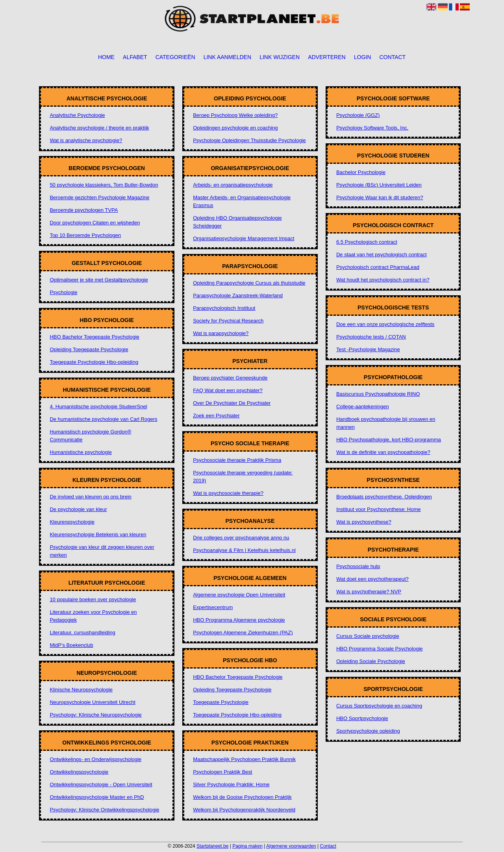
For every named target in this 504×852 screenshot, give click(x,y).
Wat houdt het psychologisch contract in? (383, 280)
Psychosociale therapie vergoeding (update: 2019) (243, 477)
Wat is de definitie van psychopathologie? (383, 452)
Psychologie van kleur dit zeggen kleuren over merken (102, 551)
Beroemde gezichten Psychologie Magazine (99, 197)
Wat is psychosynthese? (364, 522)
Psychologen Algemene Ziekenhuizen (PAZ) (243, 633)
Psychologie (63, 292)
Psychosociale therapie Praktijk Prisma (237, 460)
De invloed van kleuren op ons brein (90, 497)
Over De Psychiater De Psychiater (232, 403)
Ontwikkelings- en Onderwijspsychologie (95, 759)
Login (363, 57)
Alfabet (135, 57)
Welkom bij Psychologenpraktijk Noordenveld (244, 810)
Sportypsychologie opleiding (368, 731)
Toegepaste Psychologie (221, 702)
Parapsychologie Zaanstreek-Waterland (238, 295)
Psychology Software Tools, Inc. (372, 128)
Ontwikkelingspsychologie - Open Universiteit (101, 784)
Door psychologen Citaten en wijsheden (95, 223)
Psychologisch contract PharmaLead (378, 267)
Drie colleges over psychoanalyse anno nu (241, 538)
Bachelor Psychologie (361, 172)
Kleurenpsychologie (72, 522)
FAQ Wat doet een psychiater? (228, 390)
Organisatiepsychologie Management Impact (244, 238)
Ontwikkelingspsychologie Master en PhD (97, 797)
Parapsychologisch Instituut (224, 308)
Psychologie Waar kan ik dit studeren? (380, 197)
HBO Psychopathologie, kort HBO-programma (389, 440)
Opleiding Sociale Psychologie (371, 661)
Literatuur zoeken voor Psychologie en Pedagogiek (93, 616)
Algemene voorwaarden (291, 846)
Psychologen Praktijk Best (222, 772)
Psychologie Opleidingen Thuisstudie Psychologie (249, 140)
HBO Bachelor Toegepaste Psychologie (94, 337)
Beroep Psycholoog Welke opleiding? (235, 115)
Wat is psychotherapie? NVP (369, 592)
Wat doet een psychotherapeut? (372, 579)
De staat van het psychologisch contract (382, 255)
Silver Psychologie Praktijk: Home (231, 784)
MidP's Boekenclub (71, 645)
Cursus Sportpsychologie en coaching (379, 706)
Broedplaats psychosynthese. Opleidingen (384, 497)
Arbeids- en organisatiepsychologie (233, 185)
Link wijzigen (280, 57)
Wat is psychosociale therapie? (228, 493)
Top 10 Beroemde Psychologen (85, 235)
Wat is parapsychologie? (221, 333)
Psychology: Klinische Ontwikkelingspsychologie (104, 810)
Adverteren (327, 57)
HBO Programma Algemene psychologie (239, 620)
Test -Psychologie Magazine (368, 349)
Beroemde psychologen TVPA (84, 210)
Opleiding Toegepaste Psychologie (89, 349)
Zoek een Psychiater (216, 416)
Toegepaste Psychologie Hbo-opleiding (94, 362)
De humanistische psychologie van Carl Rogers (103, 419)
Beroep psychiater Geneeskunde (230, 378)
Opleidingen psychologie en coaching (235, 128)
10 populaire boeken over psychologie (93, 599)
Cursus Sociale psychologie (368, 636)
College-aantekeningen (363, 407)
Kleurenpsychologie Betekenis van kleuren (98, 534)
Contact (392, 57)
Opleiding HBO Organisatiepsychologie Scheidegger (237, 222)
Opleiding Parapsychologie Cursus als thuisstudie (249, 283)
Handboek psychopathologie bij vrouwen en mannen (386, 423)
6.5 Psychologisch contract (367, 242)
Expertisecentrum (213, 607)
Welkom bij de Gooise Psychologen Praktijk (242, 797)
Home (106, 57)
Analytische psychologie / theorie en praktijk (99, 128)
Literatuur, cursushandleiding (82, 633)
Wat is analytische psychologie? (86, 140)
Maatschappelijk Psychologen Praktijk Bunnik (244, 759)
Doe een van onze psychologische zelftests (385, 324)
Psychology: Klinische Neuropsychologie (95, 715)
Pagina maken (247, 846)
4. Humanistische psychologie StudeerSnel (98, 407)
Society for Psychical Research (228, 321)
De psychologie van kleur (78, 509)
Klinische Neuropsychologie (81, 690)
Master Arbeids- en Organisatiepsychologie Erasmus (242, 201)
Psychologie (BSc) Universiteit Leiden (379, 185)
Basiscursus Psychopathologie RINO (378, 394)
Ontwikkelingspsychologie (79, 772)
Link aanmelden (227, 57)
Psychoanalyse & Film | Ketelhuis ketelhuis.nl (244, 550)
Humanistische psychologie (81, 452)
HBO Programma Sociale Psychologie (380, 649)
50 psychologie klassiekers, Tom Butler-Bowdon (104, 185)
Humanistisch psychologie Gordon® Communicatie (90, 436)
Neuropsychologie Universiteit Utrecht (92, 702)
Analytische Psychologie (77, 115)
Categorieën (175, 57)
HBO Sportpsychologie (362, 718)
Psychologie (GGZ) (358, 115)
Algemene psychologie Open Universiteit (239, 595)
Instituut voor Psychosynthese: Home (379, 509)
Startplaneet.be (212, 846)
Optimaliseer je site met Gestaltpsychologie (99, 280)
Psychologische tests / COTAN (371, 337)
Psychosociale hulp (358, 566)
